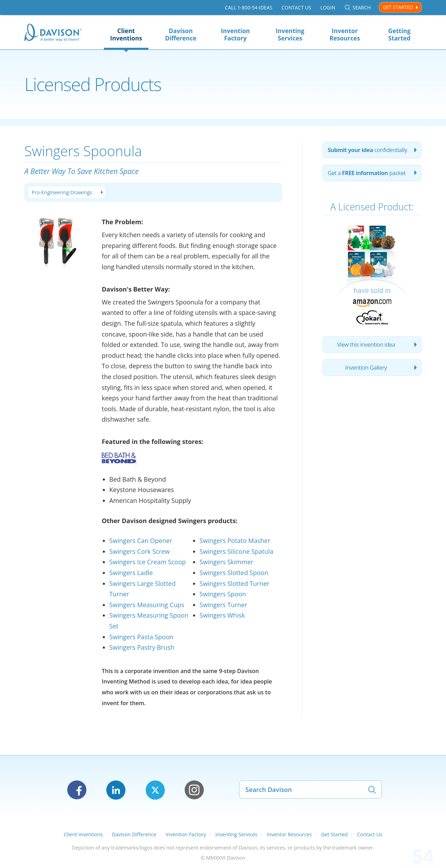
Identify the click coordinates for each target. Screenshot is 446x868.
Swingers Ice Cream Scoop (148, 562)
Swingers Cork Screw (140, 551)
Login (328, 7)
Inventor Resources (345, 35)
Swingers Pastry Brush (142, 647)
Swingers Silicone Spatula (237, 551)
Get (367, 173)
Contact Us (296, 7)
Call (249, 7)
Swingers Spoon (223, 594)
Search (362, 7)
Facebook (77, 790)
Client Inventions (126, 35)
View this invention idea (366, 345)
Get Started (398, 7)
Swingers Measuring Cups (147, 605)
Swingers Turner (224, 605)
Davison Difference (181, 35)
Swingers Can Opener (141, 541)
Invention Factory (235, 35)
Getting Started (399, 35)
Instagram (194, 790)
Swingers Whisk (222, 615)
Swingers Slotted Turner (235, 583)
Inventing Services (290, 35)
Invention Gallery (366, 368)
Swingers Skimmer (227, 562)
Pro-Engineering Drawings (62, 192)
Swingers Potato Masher (235, 541)
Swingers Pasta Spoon (141, 637)
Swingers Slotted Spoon (234, 573)
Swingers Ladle (131, 573)
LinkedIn (116, 790)
